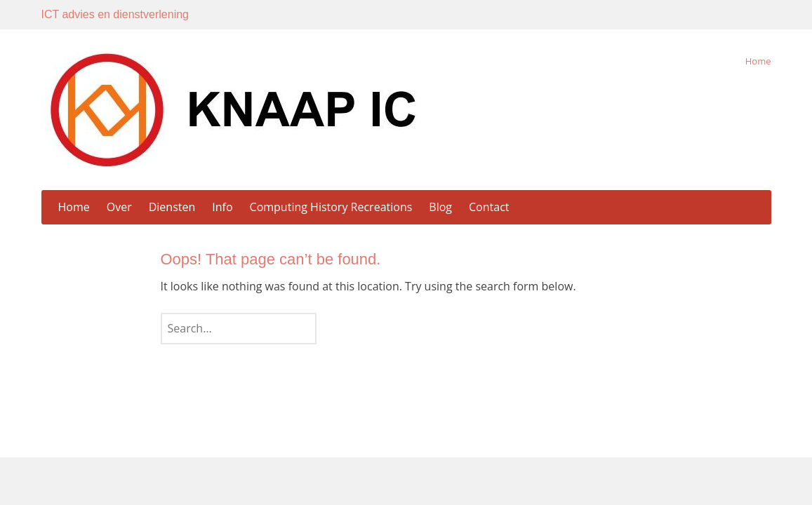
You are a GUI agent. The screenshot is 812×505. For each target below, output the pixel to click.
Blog (440, 207)
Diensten (172, 207)
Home (758, 61)
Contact (489, 207)
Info (222, 207)
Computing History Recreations (331, 207)
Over (119, 207)
